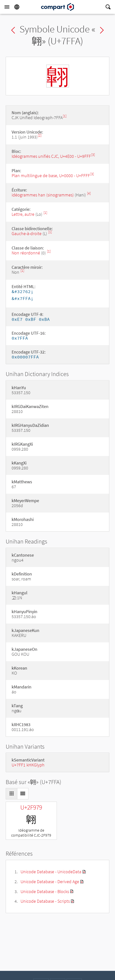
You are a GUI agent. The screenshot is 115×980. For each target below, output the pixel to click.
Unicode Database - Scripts (45, 901)
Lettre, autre (23, 214)
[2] (40, 135)
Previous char (13, 30)
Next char (102, 30)
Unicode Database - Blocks (45, 891)
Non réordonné (26, 253)
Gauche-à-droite (27, 233)
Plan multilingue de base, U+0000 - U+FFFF (51, 176)
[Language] (17, 7)
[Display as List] (23, 794)
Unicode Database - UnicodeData (51, 872)
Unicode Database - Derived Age (50, 882)
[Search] (108, 7)
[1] (65, 116)
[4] (89, 193)
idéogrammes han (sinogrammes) (43, 195)
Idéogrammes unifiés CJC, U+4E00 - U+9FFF (51, 156)
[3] (93, 155)
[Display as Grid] (11, 794)
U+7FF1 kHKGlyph (28, 765)
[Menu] (7, 7)
